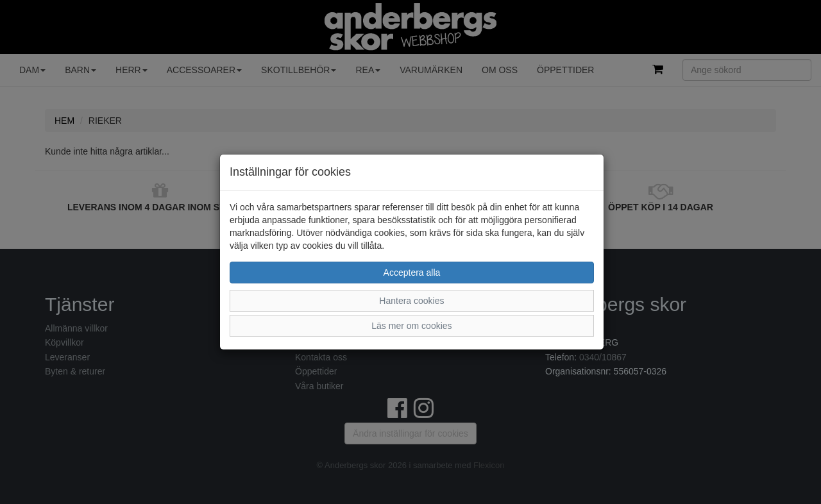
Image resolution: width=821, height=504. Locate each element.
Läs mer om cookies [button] (411, 326)
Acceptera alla (412, 273)
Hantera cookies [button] (411, 301)
